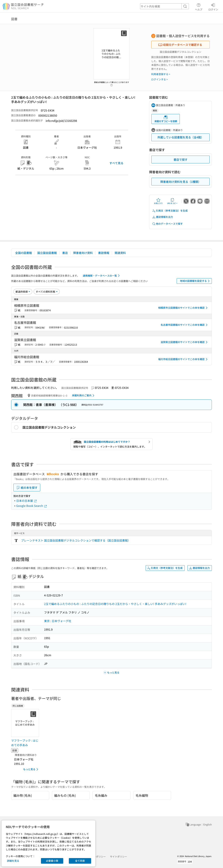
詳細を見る (13, 861)
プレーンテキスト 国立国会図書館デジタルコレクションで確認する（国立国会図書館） (76, 540)
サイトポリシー (118, 856)
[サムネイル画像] (26, 723)
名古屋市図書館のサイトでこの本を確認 (185, 325)
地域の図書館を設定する (195, 281)
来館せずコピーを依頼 (166, 119)
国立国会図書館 (47, 253)
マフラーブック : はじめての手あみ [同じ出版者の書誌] (25, 743)
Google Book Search (32, 506)
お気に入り (158, 201)
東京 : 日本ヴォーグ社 (58, 621)
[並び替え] (23, 292)
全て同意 (80, 861)
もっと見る (31, 769)
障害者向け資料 (83, 253)
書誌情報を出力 (163, 217)
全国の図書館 (24, 253)
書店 (65, 253)
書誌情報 (104, 253)
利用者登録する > (161, 74)
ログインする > (159, 79)
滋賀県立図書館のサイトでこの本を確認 (185, 342)
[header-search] (164, 6)
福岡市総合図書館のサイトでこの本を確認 (183, 359)
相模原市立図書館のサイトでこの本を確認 (183, 308)
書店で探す (180, 159)
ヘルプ (199, 6)
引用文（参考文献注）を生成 (170, 211)
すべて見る (116, 163)
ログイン (213, 6)
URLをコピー (172, 201)
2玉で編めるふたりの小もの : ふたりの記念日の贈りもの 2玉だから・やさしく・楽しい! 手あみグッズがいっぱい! (115, 604)
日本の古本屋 (27, 501)
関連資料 (120, 253)
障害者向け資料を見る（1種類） (181, 182)
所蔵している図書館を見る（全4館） (181, 137)
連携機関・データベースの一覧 (102, 276)
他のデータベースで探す (167, 224)
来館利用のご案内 (84, 395)
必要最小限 (52, 861)
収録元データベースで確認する (180, 45)
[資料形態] (47, 292)
